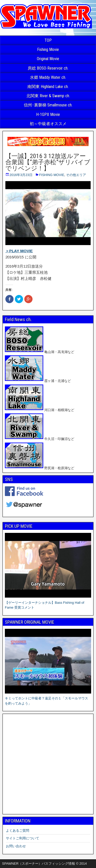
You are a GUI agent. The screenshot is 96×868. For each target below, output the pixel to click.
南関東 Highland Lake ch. (48, 87)
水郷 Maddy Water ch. (48, 77)
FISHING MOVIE (52, 175)
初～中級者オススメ (48, 124)
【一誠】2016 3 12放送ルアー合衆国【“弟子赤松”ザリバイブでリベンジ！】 (48, 162)
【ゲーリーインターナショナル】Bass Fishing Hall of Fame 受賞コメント (48, 602)
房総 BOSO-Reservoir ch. (48, 68)
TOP (48, 40)
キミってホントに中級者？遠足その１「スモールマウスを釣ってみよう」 (48, 698)
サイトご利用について (23, 838)
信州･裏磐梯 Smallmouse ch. (48, 105)
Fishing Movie (48, 50)
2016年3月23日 (21, 175)
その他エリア (76, 175)
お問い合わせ (16, 846)
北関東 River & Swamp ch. (48, 96)
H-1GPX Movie (48, 114)
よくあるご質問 (18, 831)
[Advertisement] (48, 764)
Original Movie (48, 59)
